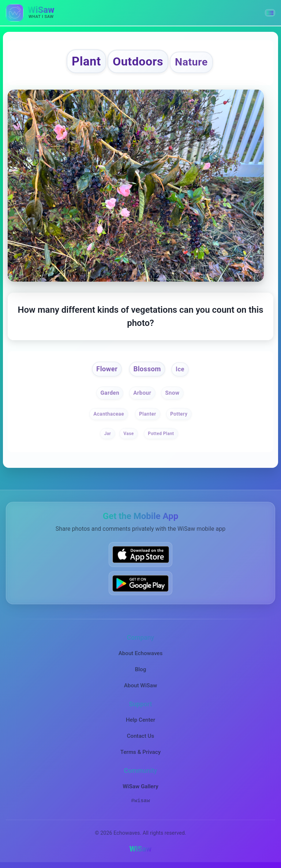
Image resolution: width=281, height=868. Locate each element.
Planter (148, 414)
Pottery (179, 414)
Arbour (143, 393)
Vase (128, 434)
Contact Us (141, 736)
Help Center (140, 720)
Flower (107, 369)
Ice (180, 369)
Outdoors (138, 61)
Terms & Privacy (140, 752)
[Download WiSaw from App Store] (140, 554)
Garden (110, 393)
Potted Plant (161, 434)
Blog (141, 669)
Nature (191, 62)
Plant (86, 61)
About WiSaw (140, 685)
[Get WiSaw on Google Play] (140, 583)
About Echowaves (141, 653)
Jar (107, 434)
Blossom (147, 369)
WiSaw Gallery (140, 786)
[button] (270, 13)
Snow (172, 393)
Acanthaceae (109, 414)
